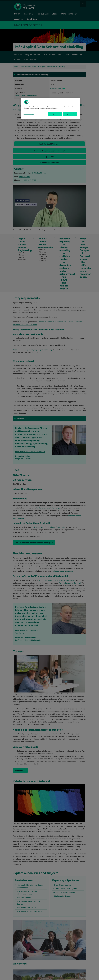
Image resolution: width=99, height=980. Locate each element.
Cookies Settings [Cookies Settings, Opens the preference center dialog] (29, 114)
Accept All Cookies (70, 114)
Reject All (55, 114)
